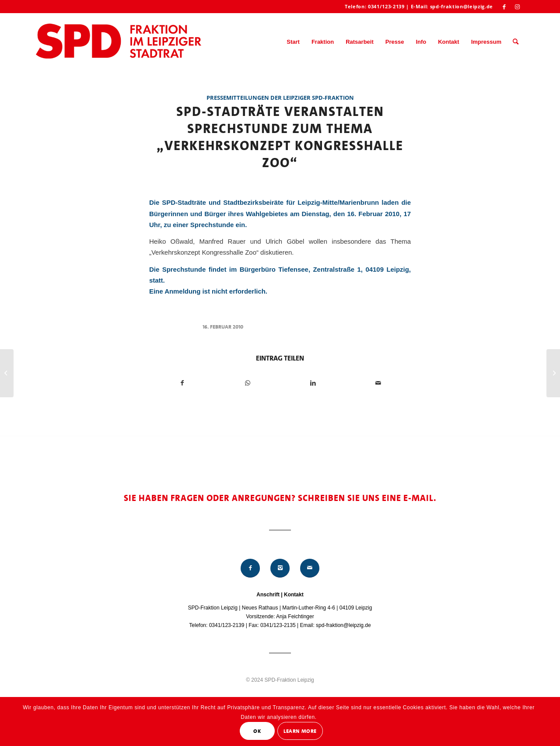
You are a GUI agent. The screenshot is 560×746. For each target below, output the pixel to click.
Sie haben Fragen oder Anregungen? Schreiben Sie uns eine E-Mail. (280, 498)
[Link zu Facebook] (504, 7)
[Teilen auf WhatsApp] (248, 383)
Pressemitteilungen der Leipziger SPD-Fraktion (280, 98)
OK (257, 731)
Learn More (300, 731)
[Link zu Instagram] (518, 7)
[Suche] (516, 42)
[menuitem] (293, 42)
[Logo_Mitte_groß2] (119, 42)
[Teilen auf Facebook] (182, 383)
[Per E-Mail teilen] (378, 383)
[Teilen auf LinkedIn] (313, 383)
